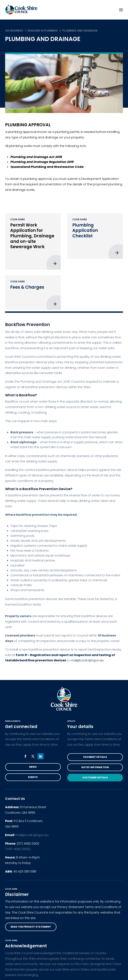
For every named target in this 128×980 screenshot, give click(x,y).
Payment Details (95, 757)
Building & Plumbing (43, 31)
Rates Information (95, 767)
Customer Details (95, 777)
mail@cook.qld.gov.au (32, 835)
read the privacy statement (31, 927)
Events (33, 777)
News (33, 767)
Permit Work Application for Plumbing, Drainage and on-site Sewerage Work (32, 236)
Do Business (14, 31)
